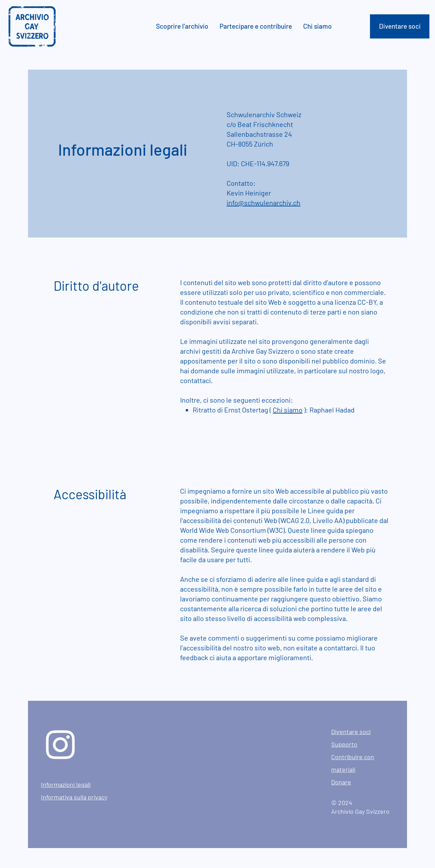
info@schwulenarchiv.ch (263, 203)
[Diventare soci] (400, 26)
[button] (183, 26)
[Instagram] (60, 745)
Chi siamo (288, 410)
